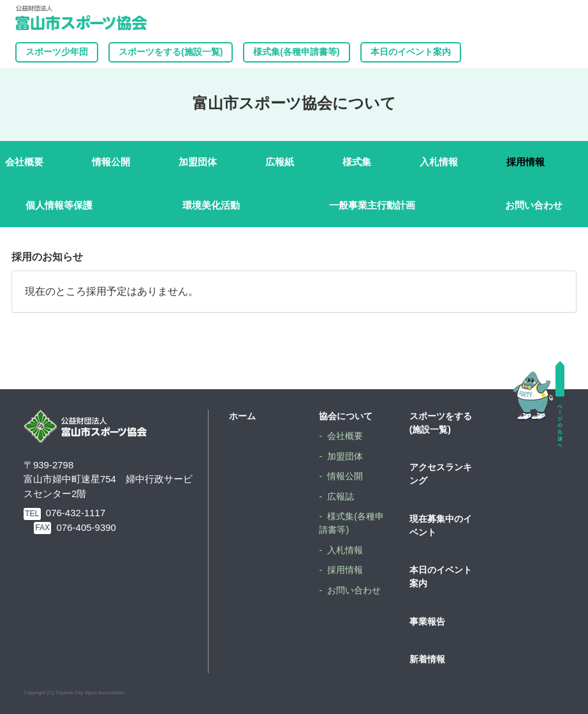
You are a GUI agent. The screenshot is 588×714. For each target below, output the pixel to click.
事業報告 (427, 621)
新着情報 (427, 659)
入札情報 (439, 162)
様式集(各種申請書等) (296, 52)
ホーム (242, 416)
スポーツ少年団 (57, 52)
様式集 (357, 162)
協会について (346, 416)
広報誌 (341, 496)
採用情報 (526, 162)
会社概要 (24, 162)
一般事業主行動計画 (372, 205)
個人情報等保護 (59, 205)
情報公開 (111, 162)
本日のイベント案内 (411, 52)
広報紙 (280, 162)
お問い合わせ (534, 205)
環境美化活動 (211, 205)
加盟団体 (198, 162)
